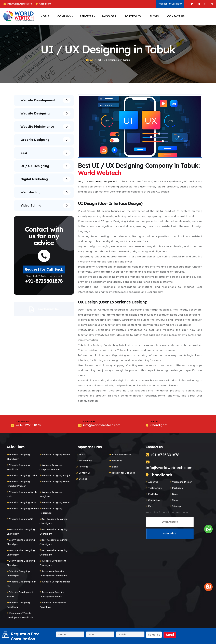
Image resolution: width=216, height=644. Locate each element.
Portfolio (82, 467)
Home (90, 60)
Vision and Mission (120, 455)
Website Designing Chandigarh (18, 457)
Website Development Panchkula (53, 605)
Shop (174, 500)
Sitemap (82, 479)
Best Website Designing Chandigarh (53, 521)
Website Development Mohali (20, 594)
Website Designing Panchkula (18, 467)
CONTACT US (176, 16)
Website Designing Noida (55, 481)
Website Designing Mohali (55, 455)
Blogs (113, 467)
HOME (45, 16)
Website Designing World (55, 502)
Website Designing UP (20, 519)
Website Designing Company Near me (51, 467)
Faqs (150, 506)
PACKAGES (109, 16)
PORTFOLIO (133, 16)
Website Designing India (21, 502)
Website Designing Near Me (21, 584)
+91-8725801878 (44, 281)
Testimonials (84, 461)
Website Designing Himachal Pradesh (18, 484)
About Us (82, 455)
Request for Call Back (170, 4)
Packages (115, 461)
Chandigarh (159, 475)
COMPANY (64, 16)
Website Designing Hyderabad (51, 511)
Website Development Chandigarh (53, 563)
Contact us (83, 473)
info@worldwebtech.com (20, 4)
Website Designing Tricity (22, 475)
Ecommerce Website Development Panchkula (20, 615)
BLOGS (154, 16)
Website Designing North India (22, 494)
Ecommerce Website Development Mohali (52, 594)
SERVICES (86, 16)
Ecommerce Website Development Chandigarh (53, 573)
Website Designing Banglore (51, 494)
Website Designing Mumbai (23, 508)
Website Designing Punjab (55, 475)
